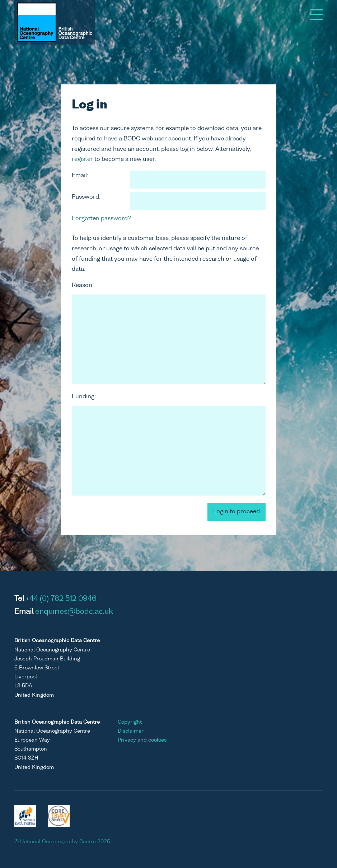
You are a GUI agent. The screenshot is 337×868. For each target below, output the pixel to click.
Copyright (130, 722)
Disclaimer (131, 731)
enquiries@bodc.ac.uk (74, 612)
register (82, 159)
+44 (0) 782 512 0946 (61, 599)
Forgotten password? (101, 219)
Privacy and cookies (142, 740)
